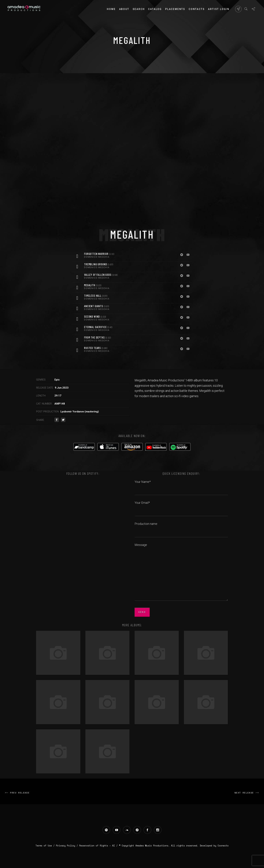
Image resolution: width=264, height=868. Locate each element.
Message (181, 572)
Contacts (197, 9)
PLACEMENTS (175, 9)
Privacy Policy (66, 846)
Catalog (155, 9)
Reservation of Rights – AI (98, 846)
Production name (181, 528)
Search (139, 9)
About (124, 9)
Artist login (219, 9)
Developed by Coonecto (214, 846)
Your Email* (181, 507)
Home (111, 9)
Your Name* (181, 486)
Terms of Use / (46, 846)
